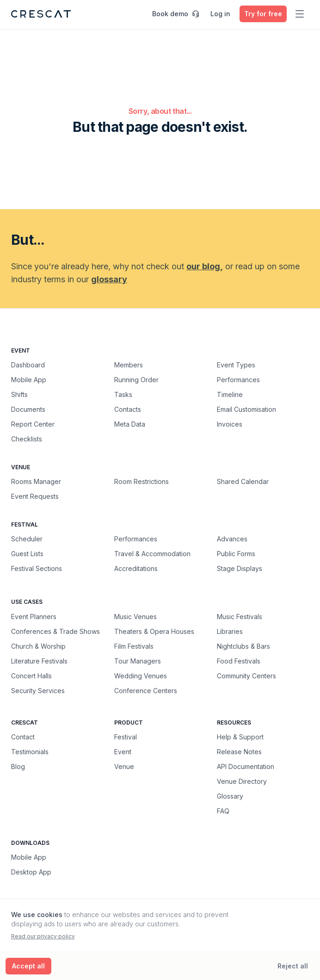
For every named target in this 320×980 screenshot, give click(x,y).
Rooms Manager (36, 481)
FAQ (223, 811)
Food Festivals (239, 661)
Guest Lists (27, 554)
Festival (126, 737)
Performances (238, 380)
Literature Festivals (39, 661)
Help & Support (240, 737)
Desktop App (31, 872)
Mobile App (29, 380)
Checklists (27, 439)
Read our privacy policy (43, 936)
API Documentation (246, 766)
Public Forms (236, 554)
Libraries (230, 631)
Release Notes (239, 752)
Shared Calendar (243, 481)
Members (129, 365)
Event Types (236, 365)
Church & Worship (38, 646)
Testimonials (30, 752)
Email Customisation (246, 409)
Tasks (123, 394)
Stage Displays (240, 568)
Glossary (230, 796)
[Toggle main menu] (300, 14)
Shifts (19, 394)
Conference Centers (146, 690)
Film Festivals (134, 646)
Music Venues (135, 616)
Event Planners (34, 616)
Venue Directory (242, 781)
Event (123, 752)
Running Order (136, 380)
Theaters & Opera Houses (154, 631)
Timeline (230, 394)
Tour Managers (138, 661)
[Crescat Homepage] (41, 14)
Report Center (33, 424)
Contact (23, 737)
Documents (28, 409)
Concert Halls (31, 676)
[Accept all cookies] (28, 966)
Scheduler (27, 539)
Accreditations (136, 568)
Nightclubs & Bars (243, 646)
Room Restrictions (142, 481)
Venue (124, 766)
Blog (18, 766)
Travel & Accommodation (152, 554)
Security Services (38, 690)
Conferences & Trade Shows (55, 631)
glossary (109, 279)
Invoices (230, 424)
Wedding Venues (141, 676)
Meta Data (130, 424)
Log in (220, 14)
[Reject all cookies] (293, 966)
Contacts (128, 409)
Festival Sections (37, 568)
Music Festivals (240, 616)
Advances (232, 539)
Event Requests (35, 496)
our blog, (205, 266)
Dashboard (28, 365)
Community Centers (246, 676)
